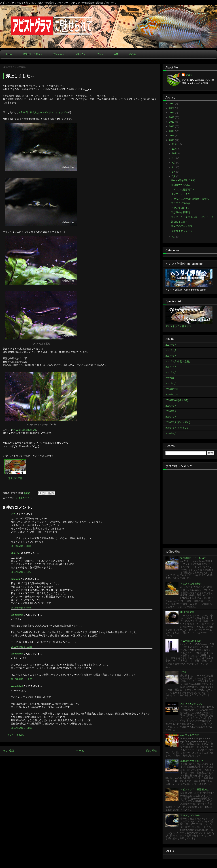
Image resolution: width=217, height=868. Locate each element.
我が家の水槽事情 (181, 212)
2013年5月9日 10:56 (22, 647)
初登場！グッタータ (182, 231)
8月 (174, 163)
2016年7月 (171, 417)
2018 (172, 117)
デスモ (189, 75)
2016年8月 (171, 411)
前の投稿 (151, 751)
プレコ (100, 54)
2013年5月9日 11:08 (22, 728)
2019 (172, 113)
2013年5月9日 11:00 (22, 679)
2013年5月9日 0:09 (21, 546)
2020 (172, 108)
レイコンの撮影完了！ (183, 190)
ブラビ (184, 672)
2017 (172, 122)
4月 (174, 237)
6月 (174, 172)
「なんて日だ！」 (181, 208)
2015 (172, 131)
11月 (175, 149)
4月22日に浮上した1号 (24, 430)
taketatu (15, 579)
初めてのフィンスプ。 (183, 226)
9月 (174, 158)
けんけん (16, 553)
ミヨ (13, 514)
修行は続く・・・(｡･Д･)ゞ (194, 558)
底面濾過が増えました (192, 761)
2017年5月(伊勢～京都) (178, 361)
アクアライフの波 (181, 203)
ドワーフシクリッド (33, 54)
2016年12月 (172, 389)
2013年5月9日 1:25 (21, 572)
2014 (172, 136)
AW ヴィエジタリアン (192, 704)
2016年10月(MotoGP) (177, 400)
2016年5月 (171, 434)
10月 (175, 153)
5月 (174, 176)
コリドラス (80, 54)
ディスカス (59, 54)
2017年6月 (171, 356)
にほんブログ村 (14, 478)
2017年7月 (171, 350)
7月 (174, 167)
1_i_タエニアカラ (23, 498)
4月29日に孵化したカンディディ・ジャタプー (43, 112)
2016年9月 (171, 406)
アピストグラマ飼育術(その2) (196, 789)
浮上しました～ (179, 222)
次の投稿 (8, 751)
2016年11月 (172, 395)
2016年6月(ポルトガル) (178, 422)
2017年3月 (171, 373)
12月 (175, 144)
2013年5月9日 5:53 (21, 608)
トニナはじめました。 (192, 641)
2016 (172, 126)
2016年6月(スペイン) (177, 428)
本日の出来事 (187, 612)
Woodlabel (17, 615)
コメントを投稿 (15, 735)
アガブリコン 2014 (190, 815)
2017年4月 (171, 367)
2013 (172, 140)
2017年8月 (171, 345)
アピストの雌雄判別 (191, 584)
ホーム (9, 54)
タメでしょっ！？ (181, 194)
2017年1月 (171, 384)
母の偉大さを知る (181, 185)
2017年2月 (171, 378)
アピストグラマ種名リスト (180, 326)
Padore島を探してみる (183, 180)
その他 (132, 54)
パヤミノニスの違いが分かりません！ (191, 199)
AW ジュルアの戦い (191, 735)
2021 (172, 104)
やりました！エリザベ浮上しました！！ (192, 217)
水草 (116, 54)
